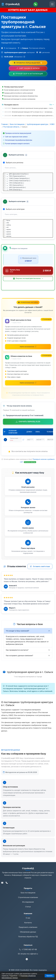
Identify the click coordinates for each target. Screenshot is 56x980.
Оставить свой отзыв (40, 566)
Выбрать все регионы (13, 163)
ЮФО (52, 124)
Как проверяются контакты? (17, 650)
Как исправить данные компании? (19, 656)
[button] (28, 279)
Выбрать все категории (14, 209)
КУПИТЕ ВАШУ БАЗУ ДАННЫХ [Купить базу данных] (28, 10)
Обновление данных (28, 932)
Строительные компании (28, 897)
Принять (50, 976)
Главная (4, 124)
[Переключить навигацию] (52, 4)
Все (52, 105)
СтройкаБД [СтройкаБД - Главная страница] (10, 4)
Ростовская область (11, 127)
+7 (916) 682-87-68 (28, 950)
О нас (28, 918)
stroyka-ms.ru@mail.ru (28, 954)
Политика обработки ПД (28, 937)
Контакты (28, 923)
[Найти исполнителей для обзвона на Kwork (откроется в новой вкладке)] (28, 383)
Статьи (28, 907)
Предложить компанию (28, 927)
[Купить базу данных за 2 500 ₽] (28, 271)
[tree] (28, 182)
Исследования (28, 902)
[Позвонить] (36, 4)
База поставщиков (17, 124)
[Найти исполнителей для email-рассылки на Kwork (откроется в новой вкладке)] (28, 347)
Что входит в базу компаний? (17, 631)
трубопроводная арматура (37, 124)
